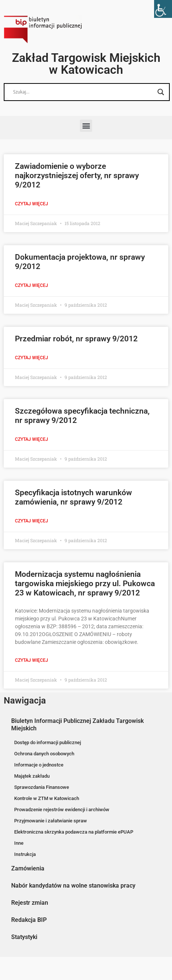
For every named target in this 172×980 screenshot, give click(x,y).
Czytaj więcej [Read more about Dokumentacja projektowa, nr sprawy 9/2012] (32, 285)
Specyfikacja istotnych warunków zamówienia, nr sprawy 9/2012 (74, 497)
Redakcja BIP (29, 920)
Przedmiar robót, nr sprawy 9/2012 (76, 339)
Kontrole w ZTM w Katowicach (47, 798)
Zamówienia (28, 868)
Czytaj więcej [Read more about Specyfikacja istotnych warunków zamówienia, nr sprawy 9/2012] (32, 521)
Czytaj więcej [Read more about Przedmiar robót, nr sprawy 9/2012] (32, 358)
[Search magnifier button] (161, 92)
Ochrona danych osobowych (44, 754)
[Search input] (83, 92)
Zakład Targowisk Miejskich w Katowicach (86, 64)
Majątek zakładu (32, 776)
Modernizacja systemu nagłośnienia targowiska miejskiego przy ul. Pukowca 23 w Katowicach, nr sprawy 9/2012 (85, 584)
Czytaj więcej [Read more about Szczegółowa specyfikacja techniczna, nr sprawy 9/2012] (32, 439)
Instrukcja (25, 854)
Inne (19, 843)
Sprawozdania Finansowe (42, 787)
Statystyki (24, 937)
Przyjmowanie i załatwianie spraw (51, 821)
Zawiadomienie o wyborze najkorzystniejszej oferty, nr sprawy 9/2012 (77, 176)
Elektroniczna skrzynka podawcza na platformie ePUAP (74, 832)
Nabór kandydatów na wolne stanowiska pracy (73, 886)
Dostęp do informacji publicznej (48, 742)
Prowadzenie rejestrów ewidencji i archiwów (62, 810)
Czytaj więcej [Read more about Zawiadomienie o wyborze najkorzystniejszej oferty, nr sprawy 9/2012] (32, 204)
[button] (86, 126)
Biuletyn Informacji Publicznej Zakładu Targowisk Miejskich (77, 725)
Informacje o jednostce (39, 765)
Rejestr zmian (30, 903)
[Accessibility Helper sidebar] (163, 9)
